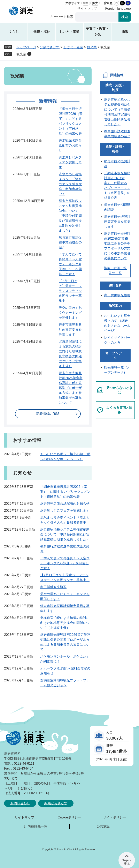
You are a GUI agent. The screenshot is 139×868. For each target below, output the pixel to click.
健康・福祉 (42, 32)
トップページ (26, 47)
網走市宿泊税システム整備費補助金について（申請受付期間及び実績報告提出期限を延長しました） (70, 216)
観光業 (92, 47)
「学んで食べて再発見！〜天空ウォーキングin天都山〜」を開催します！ (70, 264)
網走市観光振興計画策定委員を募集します (70, 330)
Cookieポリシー (69, 817)
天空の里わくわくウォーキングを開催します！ (70, 313)
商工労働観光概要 (53, 587)
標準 (86, 3)
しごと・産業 (69, 32)
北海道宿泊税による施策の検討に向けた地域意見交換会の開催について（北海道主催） (65, 623)
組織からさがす (56, 803)
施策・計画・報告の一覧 (115, 271)
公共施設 (103, 826)
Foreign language (118, 9)
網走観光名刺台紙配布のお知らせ (70, 145)
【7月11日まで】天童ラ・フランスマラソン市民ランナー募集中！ (70, 291)
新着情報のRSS (48, 414)
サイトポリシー (115, 817)
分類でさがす (50, 47)
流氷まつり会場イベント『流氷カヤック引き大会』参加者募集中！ (70, 184)
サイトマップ (87, 9)
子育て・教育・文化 (97, 32)
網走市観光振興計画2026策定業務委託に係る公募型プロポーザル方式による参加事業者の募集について (71, 388)
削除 (29, 54)
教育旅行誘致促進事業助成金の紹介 (70, 242)
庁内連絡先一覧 (36, 826)
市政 (125, 32)
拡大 (95, 3)
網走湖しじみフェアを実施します (70, 162)
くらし (14, 32)
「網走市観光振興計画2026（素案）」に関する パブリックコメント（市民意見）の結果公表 (65, 492)
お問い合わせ (20, 803)
